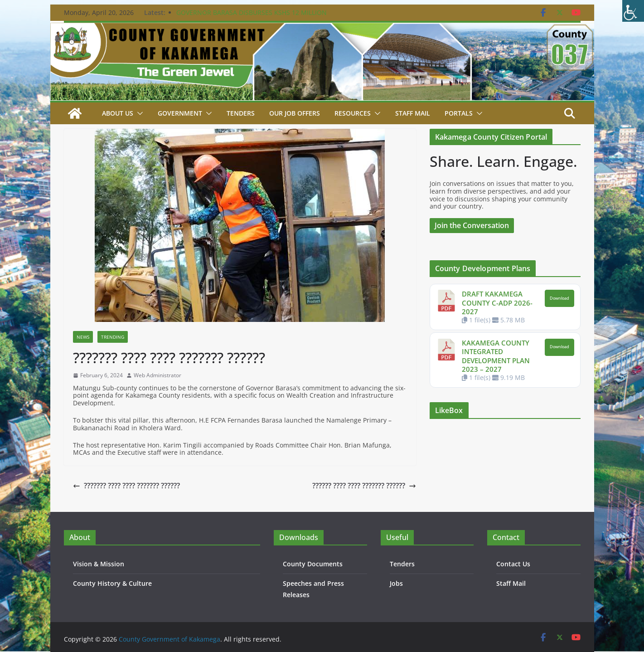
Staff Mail (511, 583)
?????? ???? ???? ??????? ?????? (364, 486)
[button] (138, 113)
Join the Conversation (472, 225)
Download (559, 298)
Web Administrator (157, 375)
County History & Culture (112, 583)
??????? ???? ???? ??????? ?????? (126, 486)
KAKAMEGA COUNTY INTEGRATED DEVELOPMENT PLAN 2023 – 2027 (496, 356)
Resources (353, 113)
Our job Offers (295, 113)
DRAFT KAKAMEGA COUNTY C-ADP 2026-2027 (497, 303)
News (83, 337)
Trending (113, 337)
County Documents (313, 564)
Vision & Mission (99, 564)
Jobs (396, 583)
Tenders (241, 113)
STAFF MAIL (413, 113)
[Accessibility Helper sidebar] (633, 11)
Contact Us (513, 564)
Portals (459, 113)
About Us (118, 113)
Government (180, 113)
